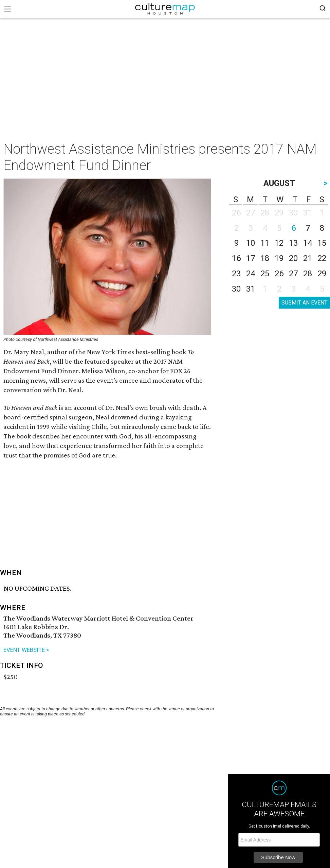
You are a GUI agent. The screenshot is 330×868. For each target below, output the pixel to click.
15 (322, 243)
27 (293, 274)
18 (265, 258)
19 (279, 258)
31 (251, 289)
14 (308, 243)
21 (308, 258)
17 (251, 258)
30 (236, 289)
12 (279, 243)
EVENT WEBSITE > (26, 650)
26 (279, 274)
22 (322, 258)
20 (293, 258)
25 (265, 274)
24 (251, 274)
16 (236, 258)
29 (322, 274)
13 (293, 243)
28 (308, 274)
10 (251, 243)
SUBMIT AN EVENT (304, 303)
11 (265, 243)
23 (236, 274)
